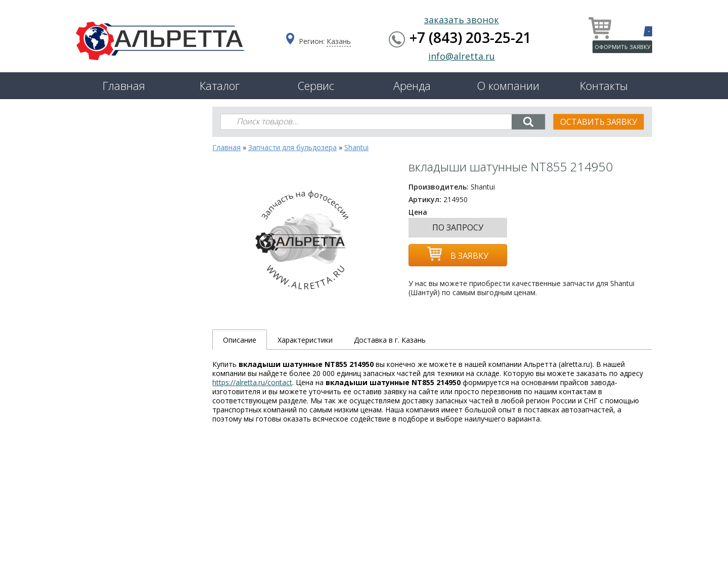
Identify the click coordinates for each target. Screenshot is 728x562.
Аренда (412, 85)
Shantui (356, 147)
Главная (124, 85)
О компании (508, 85)
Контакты (604, 85)
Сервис (316, 85)
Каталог (220, 85)
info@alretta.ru (462, 56)
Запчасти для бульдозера (292, 147)
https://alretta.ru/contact (252, 382)
